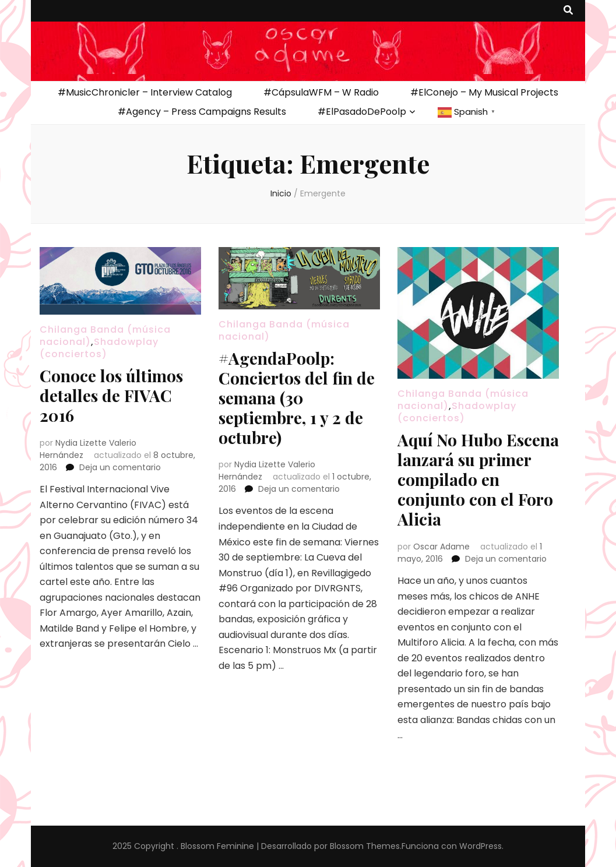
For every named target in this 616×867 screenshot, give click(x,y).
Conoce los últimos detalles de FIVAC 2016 (111, 395)
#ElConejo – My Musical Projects (484, 92)
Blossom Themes (365, 846)
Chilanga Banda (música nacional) (284, 330)
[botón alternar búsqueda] (568, 11)
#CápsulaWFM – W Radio (321, 92)
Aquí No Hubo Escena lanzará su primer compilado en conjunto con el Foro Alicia (478, 479)
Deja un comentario (120, 467)
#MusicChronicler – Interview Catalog (145, 92)
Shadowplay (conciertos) (99, 348)
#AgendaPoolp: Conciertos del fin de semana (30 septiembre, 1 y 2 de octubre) (297, 398)
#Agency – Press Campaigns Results (202, 112)
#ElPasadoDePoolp (362, 112)
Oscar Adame (441, 547)
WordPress (481, 846)
